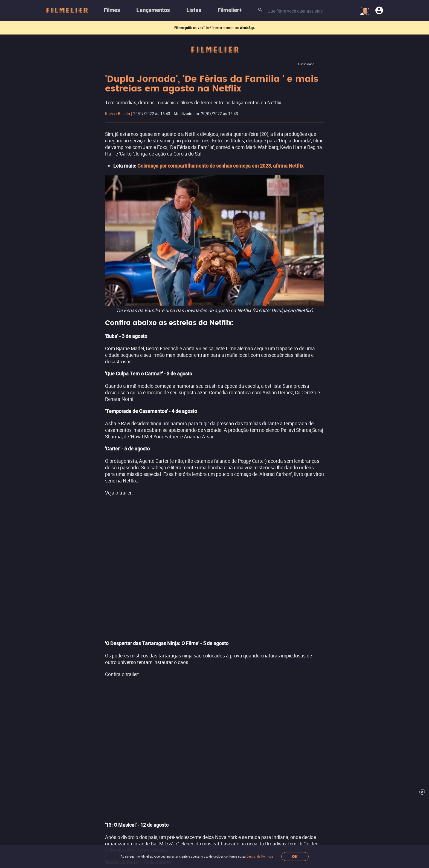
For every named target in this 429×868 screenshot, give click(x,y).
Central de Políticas (260, 856)
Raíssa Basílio (118, 114)
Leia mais (215, 338)
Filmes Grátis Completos (108, 653)
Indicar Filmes (98, 601)
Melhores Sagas (100, 673)
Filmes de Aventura (203, 648)
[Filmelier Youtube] (184, 810)
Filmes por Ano (99, 694)
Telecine (292, 621)
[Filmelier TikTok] (195, 810)
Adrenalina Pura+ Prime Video (314, 642)
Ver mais (197, 659)
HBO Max (293, 610)
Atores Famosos (100, 684)
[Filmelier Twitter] (172, 810)
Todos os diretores (103, 705)
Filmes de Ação (199, 590)
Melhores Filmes (101, 632)
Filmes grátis (184, 28)
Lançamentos (98, 611)
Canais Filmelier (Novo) (107, 590)
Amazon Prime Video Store (311, 600)
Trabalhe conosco (124, 784)
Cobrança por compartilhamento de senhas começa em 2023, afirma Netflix (220, 166)
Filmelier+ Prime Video (306, 590)
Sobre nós (94, 784)
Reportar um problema (210, 784)
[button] (125, 810)
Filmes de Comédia (203, 627)
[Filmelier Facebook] (161, 810)
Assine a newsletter (297, 737)
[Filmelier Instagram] (149, 810)
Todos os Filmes (100, 663)
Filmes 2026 (96, 621)
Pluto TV (292, 631)
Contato (92, 795)
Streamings (295, 577)
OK (295, 857)
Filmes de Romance (203, 638)
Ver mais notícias (215, 530)
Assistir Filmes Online (106, 642)
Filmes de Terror (200, 601)
